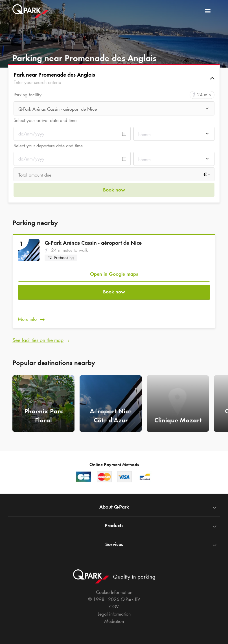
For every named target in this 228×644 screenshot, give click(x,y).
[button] (114, 78)
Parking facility (28, 95)
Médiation (114, 621)
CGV (114, 607)
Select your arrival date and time (45, 120)
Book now (114, 290)
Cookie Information (114, 592)
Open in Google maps (114, 273)
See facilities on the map (38, 336)
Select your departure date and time (48, 146)
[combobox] (114, 109)
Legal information (114, 614)
